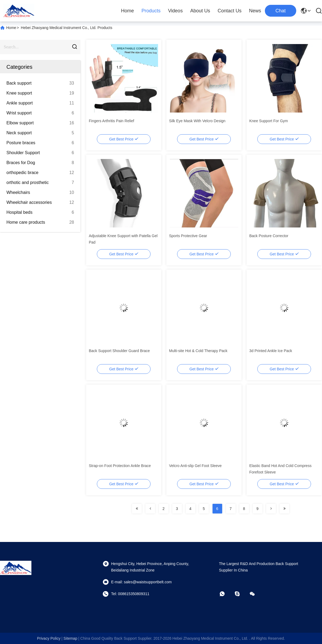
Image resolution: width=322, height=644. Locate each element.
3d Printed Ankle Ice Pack (271, 351)
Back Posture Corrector (269, 236)
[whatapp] (226, 594)
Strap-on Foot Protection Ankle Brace (120, 466)
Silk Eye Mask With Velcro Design (197, 121)
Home (127, 11)
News (255, 11)
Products (151, 11)
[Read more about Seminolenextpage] (137, 509)
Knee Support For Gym (269, 121)
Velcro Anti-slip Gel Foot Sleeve (195, 466)
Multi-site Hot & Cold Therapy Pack (198, 351)
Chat (280, 11)
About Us (200, 11)
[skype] (241, 594)
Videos (175, 11)
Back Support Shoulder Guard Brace (119, 351)
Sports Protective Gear (188, 236)
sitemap (70, 638)
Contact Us (230, 11)
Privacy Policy (49, 638)
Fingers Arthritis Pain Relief (111, 121)
